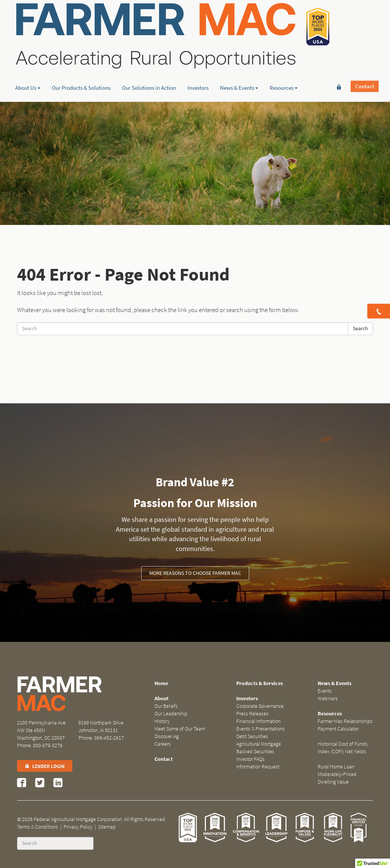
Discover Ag (167, 736)
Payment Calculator (338, 729)
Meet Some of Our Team (180, 729)
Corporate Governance (260, 706)
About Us (28, 59)
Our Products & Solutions (81, 59)
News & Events (239, 59)
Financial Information (258, 721)
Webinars (328, 699)
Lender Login (45, 766)
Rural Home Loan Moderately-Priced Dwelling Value (337, 774)
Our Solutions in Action (149, 59)
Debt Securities (252, 736)
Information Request (258, 767)
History (162, 721)
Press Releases (252, 714)
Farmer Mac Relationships (345, 721)
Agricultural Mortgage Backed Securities (259, 748)
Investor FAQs (250, 759)
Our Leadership (171, 714)
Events (325, 691)
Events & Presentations (261, 729)
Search (360, 329)
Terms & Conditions (37, 827)
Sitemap (107, 827)
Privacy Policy (78, 827)
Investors (198, 59)
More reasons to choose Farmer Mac (195, 573)
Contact (365, 18)
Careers (163, 744)
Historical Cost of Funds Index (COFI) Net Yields (343, 748)
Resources (284, 59)
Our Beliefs (166, 706)
